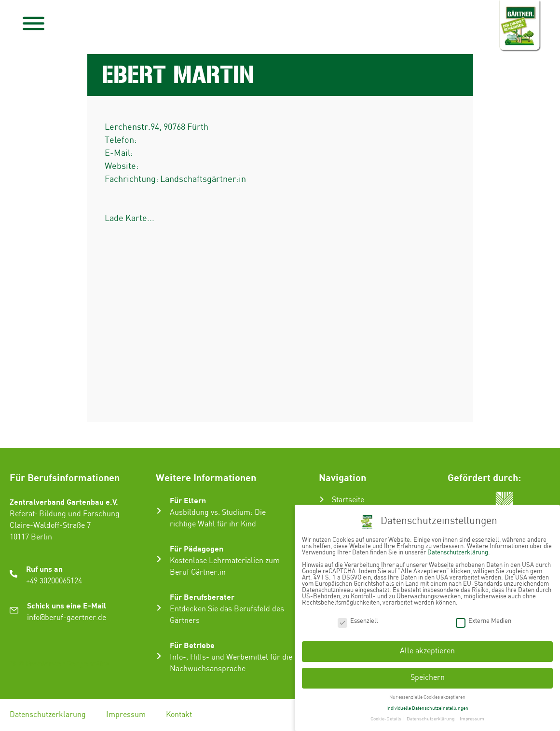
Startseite (348, 500)
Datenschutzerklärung (48, 715)
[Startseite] (322, 499)
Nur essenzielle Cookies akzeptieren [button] (427, 697)
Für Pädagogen (197, 548)
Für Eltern (188, 500)
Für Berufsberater (202, 597)
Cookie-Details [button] (386, 719)
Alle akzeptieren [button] (427, 651)
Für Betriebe (192, 645)
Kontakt (179, 715)
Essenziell (358, 621)
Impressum (126, 715)
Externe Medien (484, 621)
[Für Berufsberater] (159, 608)
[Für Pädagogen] (159, 559)
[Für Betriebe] (159, 656)
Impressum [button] (472, 719)
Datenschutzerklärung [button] (431, 719)
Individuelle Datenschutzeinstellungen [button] (427, 708)
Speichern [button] (428, 678)
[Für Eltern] (159, 511)
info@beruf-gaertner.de (67, 618)
